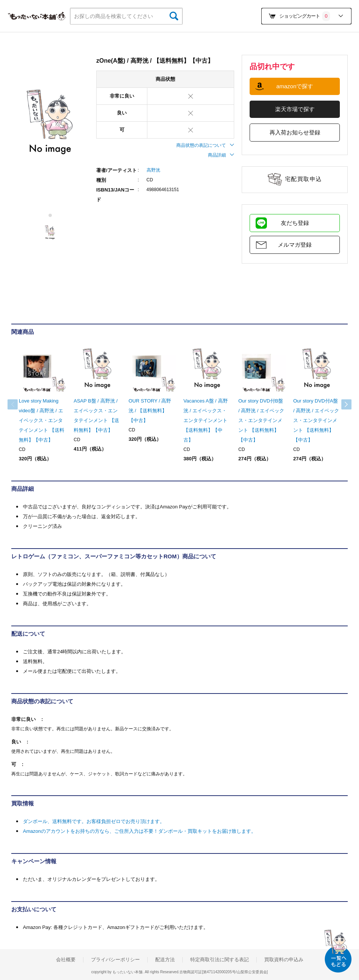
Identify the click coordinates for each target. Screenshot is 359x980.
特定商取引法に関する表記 (220, 960)
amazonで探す (295, 86)
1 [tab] (51, 215)
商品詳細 (221, 155)
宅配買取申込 (304, 179)
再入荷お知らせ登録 (295, 132)
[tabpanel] (50, 122)
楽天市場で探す (295, 109)
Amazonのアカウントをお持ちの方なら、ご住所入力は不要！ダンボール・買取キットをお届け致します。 (139, 831)
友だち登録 (295, 223)
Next (340, 404)
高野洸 (153, 170)
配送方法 (165, 960)
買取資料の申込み (284, 960)
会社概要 (66, 960)
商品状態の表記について (205, 145)
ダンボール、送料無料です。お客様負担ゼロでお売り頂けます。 (94, 821)
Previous (19, 404)
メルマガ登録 (295, 245)
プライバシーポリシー (115, 960)
